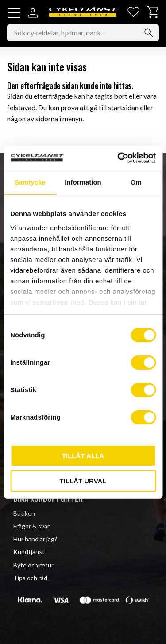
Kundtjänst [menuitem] (29, 552)
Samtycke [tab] (30, 182)
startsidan (123, 107)
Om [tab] (136, 182)
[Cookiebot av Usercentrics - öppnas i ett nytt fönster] (118, 158)
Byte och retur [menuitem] (33, 565)
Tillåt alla (83, 456)
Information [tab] (83, 182)
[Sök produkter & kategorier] (83, 33)
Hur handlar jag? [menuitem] (35, 539)
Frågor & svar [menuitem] (31, 526)
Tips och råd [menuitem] (30, 578)
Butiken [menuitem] (24, 513)
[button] (14, 13)
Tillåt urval (83, 481)
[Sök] (149, 33)
